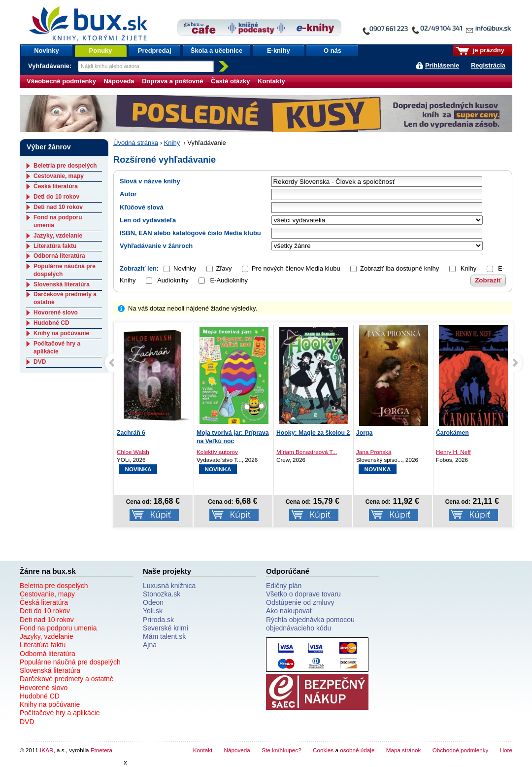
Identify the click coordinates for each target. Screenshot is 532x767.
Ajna (150, 645)
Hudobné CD (51, 323)
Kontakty (271, 81)
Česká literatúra (56, 186)
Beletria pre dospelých (65, 166)
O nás (332, 51)
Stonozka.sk (162, 594)
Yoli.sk (153, 611)
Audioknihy (167, 280)
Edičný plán (284, 586)
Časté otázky (230, 81)
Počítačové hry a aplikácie (57, 348)
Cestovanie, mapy (59, 176)
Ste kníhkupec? (282, 750)
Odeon (153, 602)
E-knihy (279, 51)
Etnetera (101, 750)
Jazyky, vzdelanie (58, 236)
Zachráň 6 (131, 433)
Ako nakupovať (289, 611)
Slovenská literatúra (62, 284)
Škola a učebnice (217, 51)
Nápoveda (119, 81)
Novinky (47, 51)
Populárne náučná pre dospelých (70, 662)
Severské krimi (166, 628)
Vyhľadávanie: (51, 66)
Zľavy (224, 268)
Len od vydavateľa (148, 220)
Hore (506, 750)
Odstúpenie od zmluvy (300, 602)
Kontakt (203, 750)
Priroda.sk (158, 620)
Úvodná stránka (136, 143)
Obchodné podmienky (461, 750)
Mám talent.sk (164, 636)
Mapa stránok (404, 750)
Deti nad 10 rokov (58, 207)
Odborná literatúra (59, 256)
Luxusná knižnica (169, 586)
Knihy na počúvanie (61, 333)
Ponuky (101, 51)
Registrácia (488, 65)
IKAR (47, 750)
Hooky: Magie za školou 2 (313, 433)
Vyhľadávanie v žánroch (156, 246)
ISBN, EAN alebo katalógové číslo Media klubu (190, 233)
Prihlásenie (442, 65)
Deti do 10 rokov (56, 197)
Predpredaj (155, 51)
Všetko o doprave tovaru (303, 594)
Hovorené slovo (56, 313)
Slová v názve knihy (150, 181)
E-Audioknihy (223, 280)
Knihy (172, 143)
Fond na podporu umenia (58, 628)
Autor (128, 194)
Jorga (364, 433)
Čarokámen (452, 433)
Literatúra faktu (55, 246)
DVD (40, 362)
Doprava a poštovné (172, 81)
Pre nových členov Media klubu (296, 268)
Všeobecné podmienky (61, 81)
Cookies (323, 750)
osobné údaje (357, 750)
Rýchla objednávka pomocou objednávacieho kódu (310, 624)
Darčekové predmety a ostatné (67, 679)
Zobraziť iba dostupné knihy (399, 268)
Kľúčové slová (142, 207)
